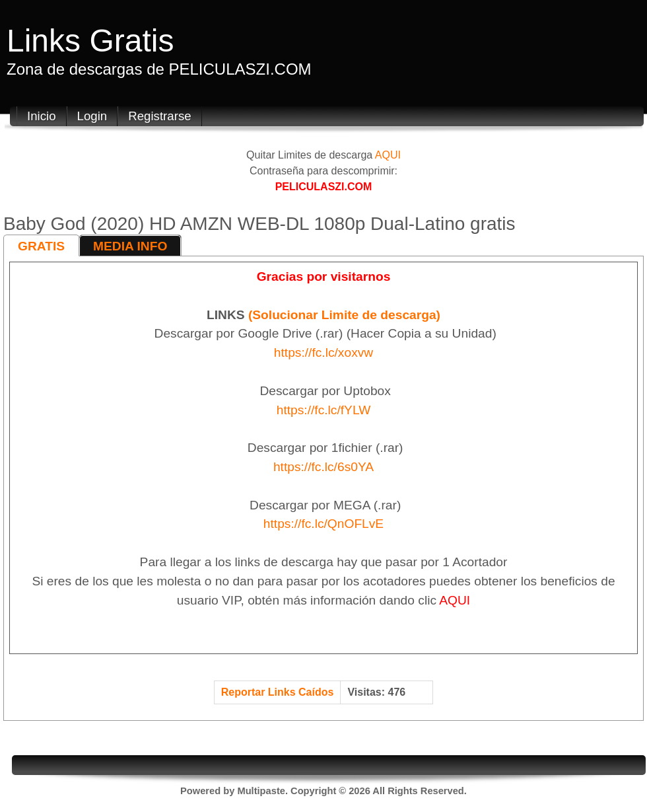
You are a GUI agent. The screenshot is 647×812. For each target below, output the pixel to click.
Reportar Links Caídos (278, 692)
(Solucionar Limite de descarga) (344, 315)
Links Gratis (90, 41)
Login (92, 116)
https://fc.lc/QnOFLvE (323, 524)
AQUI (388, 155)
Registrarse (159, 116)
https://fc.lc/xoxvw (323, 352)
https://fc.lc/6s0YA (323, 467)
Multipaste (261, 791)
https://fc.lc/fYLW (324, 410)
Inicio (42, 116)
